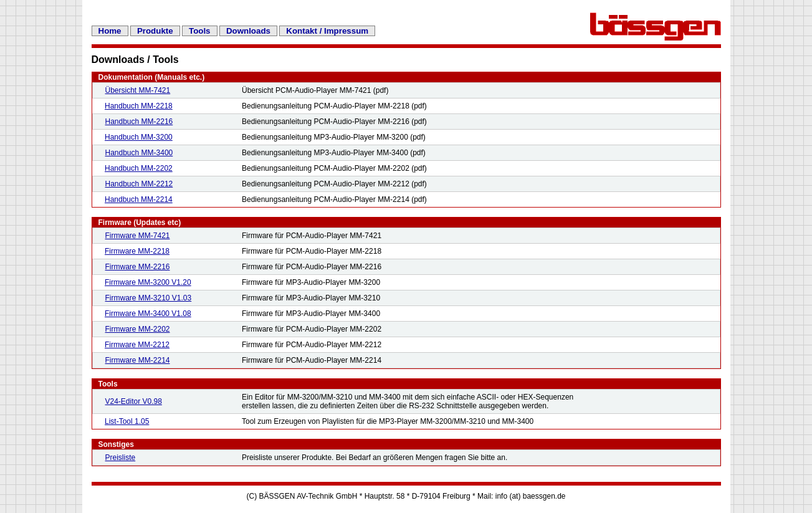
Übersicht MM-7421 (138, 90)
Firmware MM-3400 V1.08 (148, 314)
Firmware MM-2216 (138, 267)
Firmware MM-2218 (137, 251)
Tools (200, 31)
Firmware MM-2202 (138, 329)
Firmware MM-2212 (137, 345)
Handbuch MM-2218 (139, 106)
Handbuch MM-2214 (139, 199)
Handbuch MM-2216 (139, 122)
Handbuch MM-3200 (139, 137)
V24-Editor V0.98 (134, 401)
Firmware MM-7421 (138, 236)
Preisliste (121, 458)
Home (110, 31)
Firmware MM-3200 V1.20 (148, 282)
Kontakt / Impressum (327, 31)
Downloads (248, 31)
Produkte (155, 31)
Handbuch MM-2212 (139, 184)
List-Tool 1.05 (127, 421)
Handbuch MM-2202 (139, 168)
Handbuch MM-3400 (139, 153)
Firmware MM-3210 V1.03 (149, 298)
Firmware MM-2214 (138, 360)
